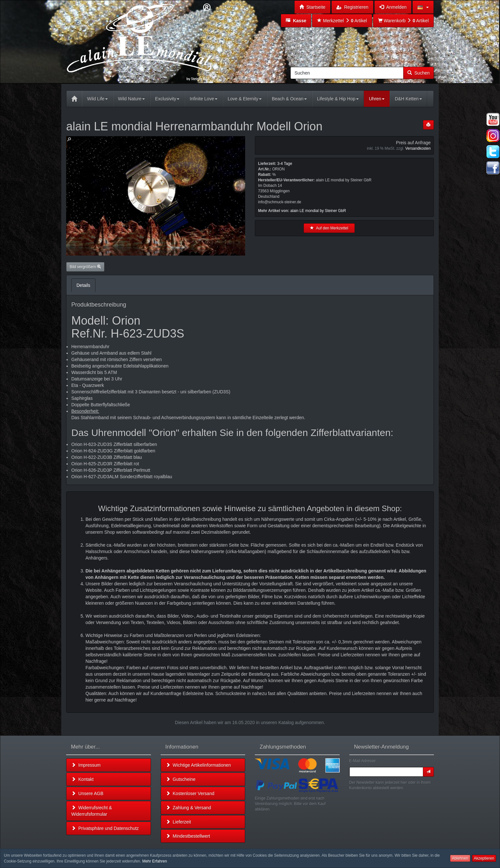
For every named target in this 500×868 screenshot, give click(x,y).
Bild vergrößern (85, 267)
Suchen (419, 73)
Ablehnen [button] (460, 858)
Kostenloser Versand (190, 793)
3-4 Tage (285, 164)
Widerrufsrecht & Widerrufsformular (92, 811)
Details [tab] (83, 285)
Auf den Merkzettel (329, 228)
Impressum (86, 765)
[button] (423, 7)
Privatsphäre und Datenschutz (105, 828)
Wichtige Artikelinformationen (198, 765)
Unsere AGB (87, 793)
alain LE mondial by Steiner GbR (318, 211)
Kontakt (82, 779)
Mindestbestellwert (188, 836)
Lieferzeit (179, 822)
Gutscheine (181, 779)
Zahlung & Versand (189, 808)
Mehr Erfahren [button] (155, 861)
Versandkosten (418, 148)
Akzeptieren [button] (484, 858)
